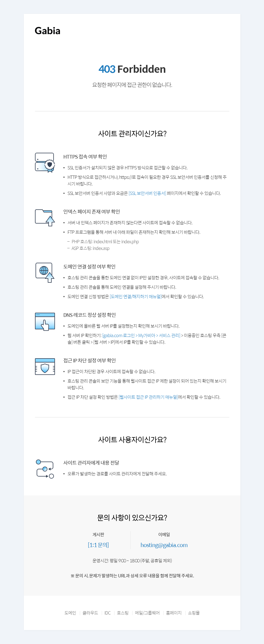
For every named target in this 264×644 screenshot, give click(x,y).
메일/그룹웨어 (147, 613)
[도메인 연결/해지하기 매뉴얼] (136, 296)
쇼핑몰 (194, 613)
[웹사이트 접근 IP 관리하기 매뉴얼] (148, 397)
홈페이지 (174, 613)
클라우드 (90, 613)
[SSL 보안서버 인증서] (147, 193)
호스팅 (123, 613)
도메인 (70, 613)
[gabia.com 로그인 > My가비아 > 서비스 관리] (141, 335)
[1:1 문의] (98, 545)
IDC (107, 613)
